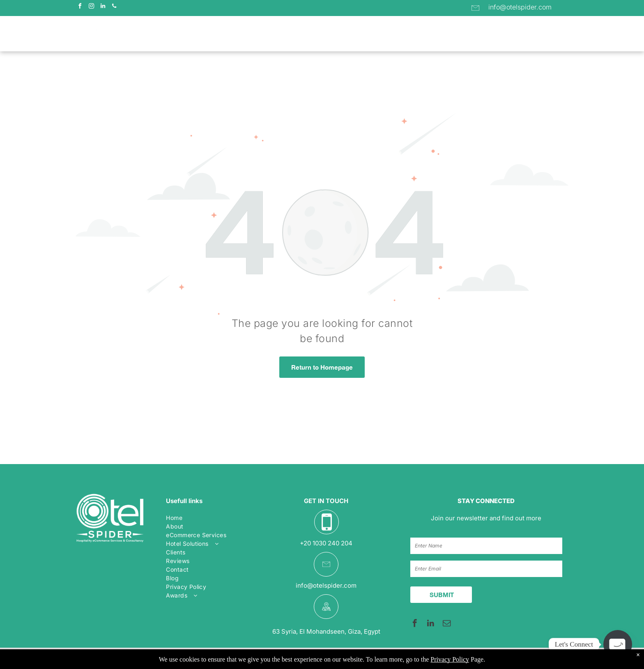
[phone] (114, 7)
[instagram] (91, 7)
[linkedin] (103, 7)
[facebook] (80, 7)
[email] (447, 624)
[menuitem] (202, 34)
